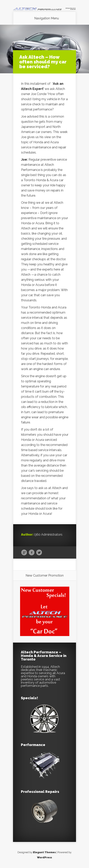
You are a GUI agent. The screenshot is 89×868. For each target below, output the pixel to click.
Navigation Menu (47, 18)
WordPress (44, 857)
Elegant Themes (44, 852)
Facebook (32, 553)
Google (24, 553)
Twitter (39, 553)
